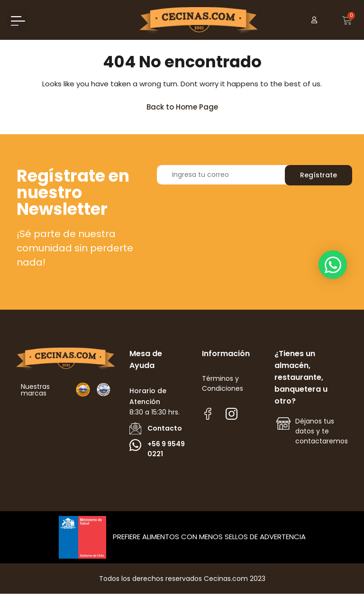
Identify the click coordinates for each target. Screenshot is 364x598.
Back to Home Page (187, 109)
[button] (18, 20)
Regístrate (318, 179)
